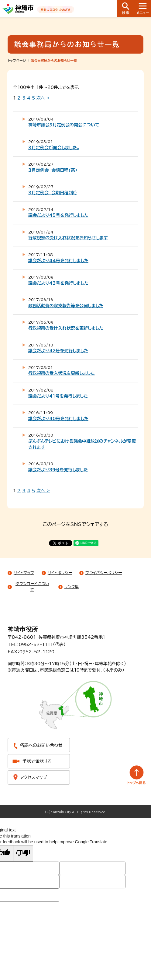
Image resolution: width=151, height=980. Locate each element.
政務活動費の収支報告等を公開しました (66, 306)
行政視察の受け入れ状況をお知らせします (68, 238)
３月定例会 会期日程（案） (53, 193)
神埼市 (18, 9)
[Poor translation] (23, 853)
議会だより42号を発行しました (58, 351)
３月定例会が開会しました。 (54, 148)
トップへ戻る (137, 775)
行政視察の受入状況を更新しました (62, 373)
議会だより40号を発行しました (58, 419)
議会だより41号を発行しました (58, 396)
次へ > (43, 98)
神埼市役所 (23, 629)
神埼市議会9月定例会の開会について (64, 125)
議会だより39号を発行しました (58, 470)
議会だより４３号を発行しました (58, 283)
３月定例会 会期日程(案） (53, 170)
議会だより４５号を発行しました (58, 215)
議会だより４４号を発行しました (58, 261)
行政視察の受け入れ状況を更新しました (66, 328)
